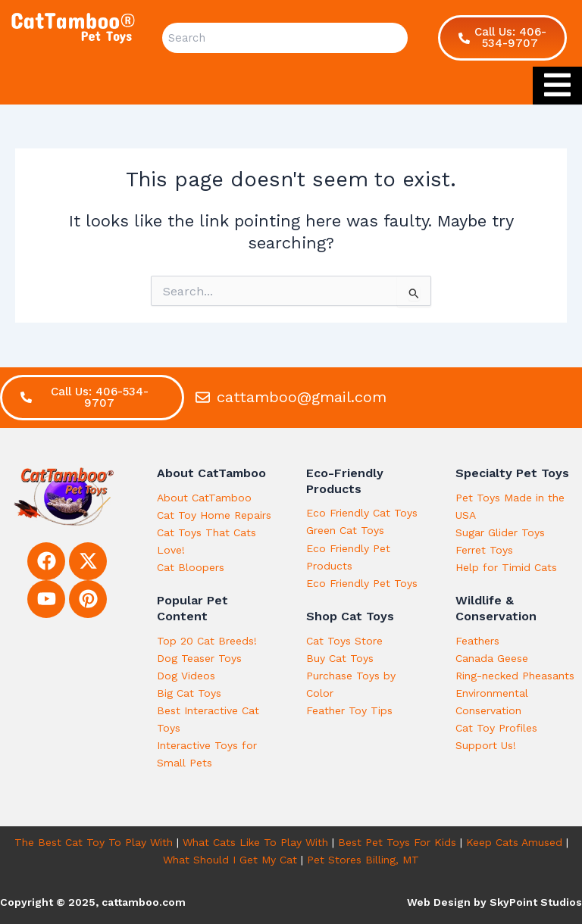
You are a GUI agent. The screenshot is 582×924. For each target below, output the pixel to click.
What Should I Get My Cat (230, 860)
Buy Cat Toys (340, 658)
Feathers (477, 641)
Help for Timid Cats (506, 567)
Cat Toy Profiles (496, 728)
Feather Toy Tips (349, 710)
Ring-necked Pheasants (515, 676)
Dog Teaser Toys (199, 658)
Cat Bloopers (191, 567)
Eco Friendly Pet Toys (362, 583)
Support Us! (486, 745)
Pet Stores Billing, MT (363, 860)
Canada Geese (492, 658)
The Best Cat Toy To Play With (94, 842)
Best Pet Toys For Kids (397, 842)
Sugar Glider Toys (500, 532)
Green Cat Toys (345, 530)
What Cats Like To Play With (255, 842)
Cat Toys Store (344, 641)
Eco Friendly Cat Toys (362, 513)
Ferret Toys (484, 550)
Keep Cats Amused (514, 842)
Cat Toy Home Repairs (214, 515)
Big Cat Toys (189, 693)
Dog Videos (186, 676)
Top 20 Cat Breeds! (207, 641)
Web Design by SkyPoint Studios (494, 902)
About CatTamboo (204, 498)
